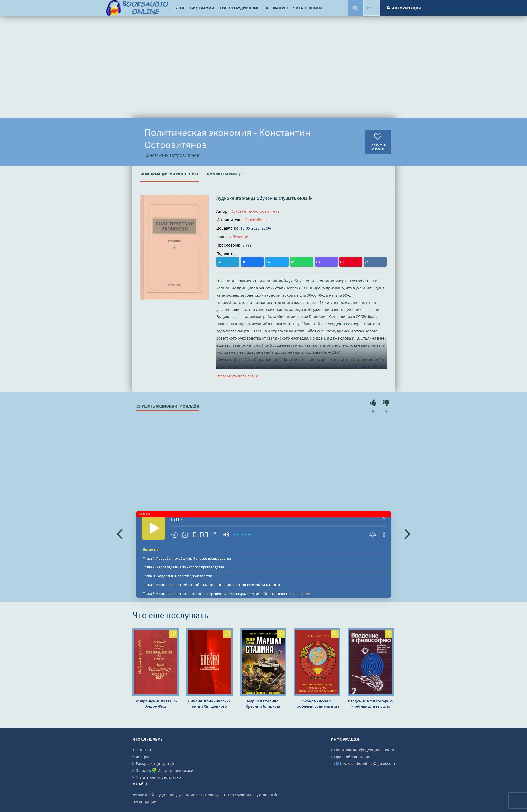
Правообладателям (352, 755)
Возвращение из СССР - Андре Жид (156, 702)
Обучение (267, 198)
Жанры (142, 755)
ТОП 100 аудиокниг (239, 8)
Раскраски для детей (155, 762)
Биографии (202, 8)
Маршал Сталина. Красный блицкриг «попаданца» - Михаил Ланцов (263, 702)
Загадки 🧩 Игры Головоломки (165, 769)
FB (231, 261)
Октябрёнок (256, 220)
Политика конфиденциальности (364, 748)
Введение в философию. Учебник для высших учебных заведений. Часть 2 (371, 702)
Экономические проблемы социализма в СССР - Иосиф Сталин (317, 702)
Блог (180, 8)
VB (264, 261)
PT (275, 261)
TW (242, 261)
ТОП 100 (143, 748)
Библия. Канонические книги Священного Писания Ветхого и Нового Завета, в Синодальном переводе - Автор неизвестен (209, 702)
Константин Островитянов (255, 211)
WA (254, 261)
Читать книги (307, 8)
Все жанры (276, 8)
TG (221, 261)
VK (285, 261)
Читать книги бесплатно (158, 776)
